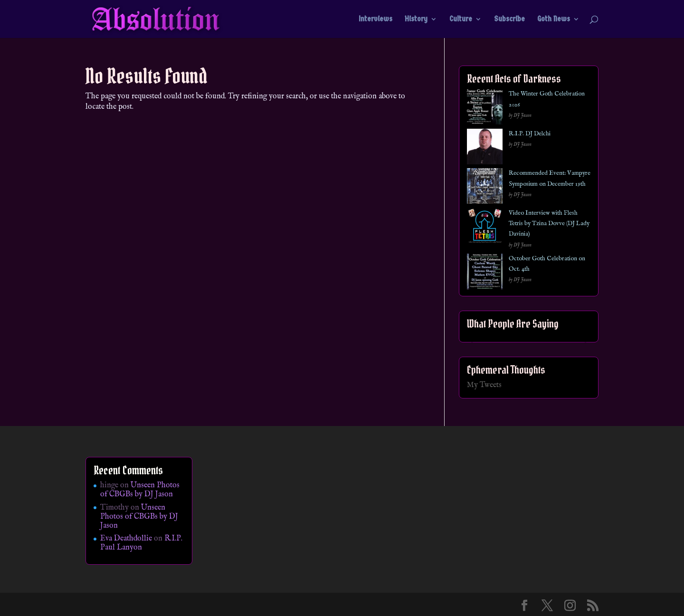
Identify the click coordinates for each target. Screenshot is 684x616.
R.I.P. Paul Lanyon (141, 543)
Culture (461, 19)
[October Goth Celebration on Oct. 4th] (485, 273)
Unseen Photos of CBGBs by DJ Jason (140, 490)
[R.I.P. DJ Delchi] (485, 148)
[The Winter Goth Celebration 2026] (485, 109)
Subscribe (509, 19)
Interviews (375, 19)
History (416, 19)
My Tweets (484, 385)
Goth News (554, 19)
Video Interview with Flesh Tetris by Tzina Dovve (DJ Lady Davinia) (549, 224)
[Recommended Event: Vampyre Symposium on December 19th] (485, 188)
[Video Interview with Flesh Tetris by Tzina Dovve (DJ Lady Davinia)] (485, 228)
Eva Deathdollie (126, 539)
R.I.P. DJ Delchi (530, 134)
